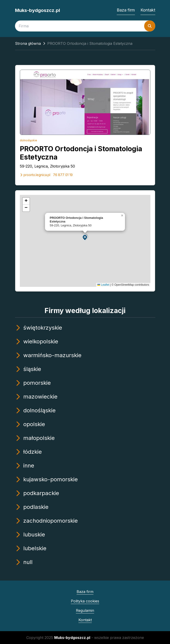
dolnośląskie (28, 140)
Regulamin (85, 610)
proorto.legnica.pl (35, 175)
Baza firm (126, 10)
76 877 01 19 (63, 175)
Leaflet (103, 285)
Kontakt (148, 10)
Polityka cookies (85, 601)
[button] (85, 237)
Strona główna (28, 43)
